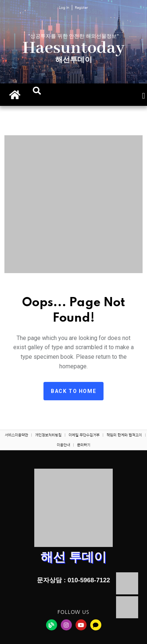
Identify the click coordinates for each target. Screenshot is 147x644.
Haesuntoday (73, 48)
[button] (37, 91)
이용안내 (63, 445)
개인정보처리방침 (48, 435)
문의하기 (84, 445)
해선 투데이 (73, 557)
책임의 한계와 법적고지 (124, 435)
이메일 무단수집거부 (84, 435)
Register (81, 7)
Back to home (73, 391)
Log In (64, 7)
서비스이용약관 (16, 435)
